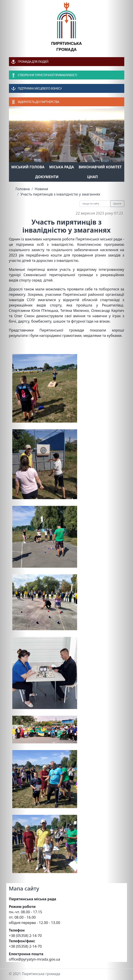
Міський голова (28, 167)
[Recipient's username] (95, 204)
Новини (41, 189)
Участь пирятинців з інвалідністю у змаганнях (60, 194)
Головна (23, 189)
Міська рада (62, 167)
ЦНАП (93, 177)
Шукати (117, 204)
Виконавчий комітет (100, 167)
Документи (47, 177)
